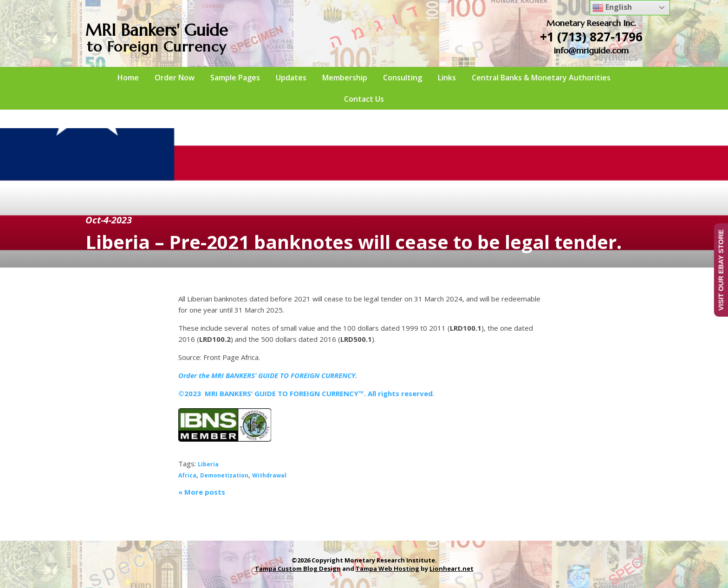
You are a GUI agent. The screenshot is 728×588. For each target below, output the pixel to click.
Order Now (175, 78)
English (612, 8)
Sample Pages (235, 78)
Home (128, 78)
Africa (187, 475)
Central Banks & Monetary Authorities (541, 78)
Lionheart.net (452, 568)
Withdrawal (269, 475)
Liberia (208, 464)
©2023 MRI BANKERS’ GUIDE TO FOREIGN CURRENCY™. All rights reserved (305, 393)
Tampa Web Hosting (387, 568)
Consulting (403, 78)
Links (447, 78)
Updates (291, 78)
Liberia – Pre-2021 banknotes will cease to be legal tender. (354, 242)
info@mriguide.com (591, 50)
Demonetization (224, 475)
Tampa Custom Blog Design (298, 568)
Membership (345, 78)
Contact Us (364, 99)
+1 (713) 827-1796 (591, 37)
